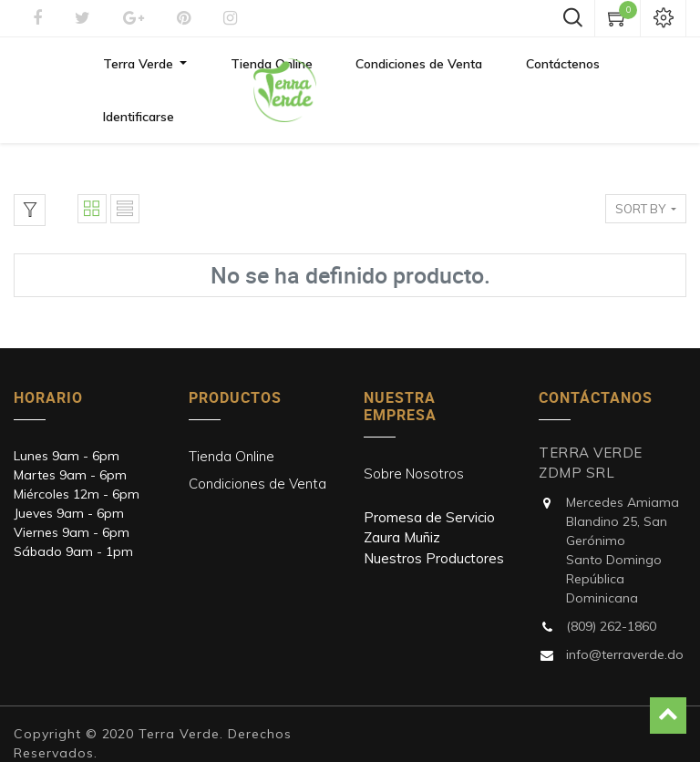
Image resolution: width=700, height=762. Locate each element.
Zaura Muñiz (402, 505)
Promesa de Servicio (429, 484)
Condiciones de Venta (257, 452)
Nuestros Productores (434, 525)
